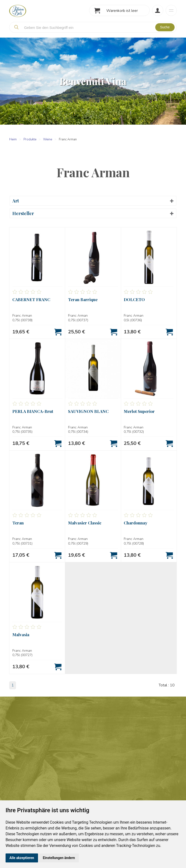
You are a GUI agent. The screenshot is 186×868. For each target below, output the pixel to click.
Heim (13, 139)
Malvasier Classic (85, 523)
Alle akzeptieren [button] (22, 858)
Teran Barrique (83, 299)
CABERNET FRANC (31, 299)
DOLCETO (134, 299)
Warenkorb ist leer (122, 11)
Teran (18, 523)
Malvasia (21, 635)
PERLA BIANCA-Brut (33, 411)
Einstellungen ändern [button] (59, 858)
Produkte (30, 139)
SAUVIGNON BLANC (88, 411)
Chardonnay (136, 523)
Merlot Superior (139, 411)
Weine (48, 139)
